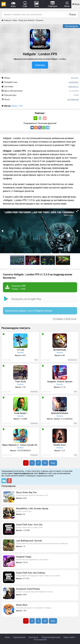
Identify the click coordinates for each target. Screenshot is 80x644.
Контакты (34, 637)
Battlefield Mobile (60, 413)
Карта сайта (69, 637)
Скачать (40, 65)
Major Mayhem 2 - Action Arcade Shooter (21, 445)
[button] (77, 211)
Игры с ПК (17, 106)
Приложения (19, 637)
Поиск (72, 14)
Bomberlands (60, 350)
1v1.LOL (20, 350)
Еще (53, 463)
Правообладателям (51, 637)
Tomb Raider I (21, 413)
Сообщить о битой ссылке (65, 319)
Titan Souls (21, 382)
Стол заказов (40, 640)
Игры (7, 637)
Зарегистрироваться (23, 473)
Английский (73, 99)
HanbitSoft (74, 82)
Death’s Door (60, 445)
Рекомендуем (71, 26)
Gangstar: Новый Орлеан (60, 382)
